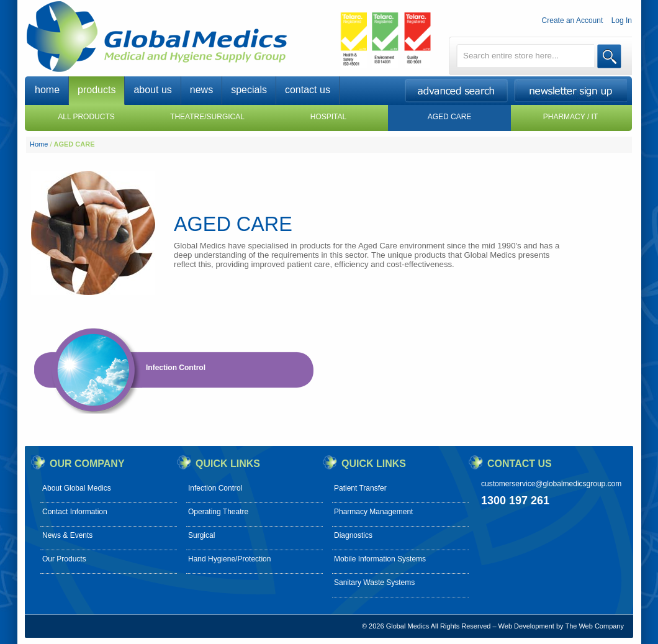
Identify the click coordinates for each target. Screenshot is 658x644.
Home (39, 144)
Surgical (201, 535)
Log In (622, 20)
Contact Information (75, 512)
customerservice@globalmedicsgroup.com (551, 484)
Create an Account (573, 20)
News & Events (67, 535)
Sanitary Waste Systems (374, 583)
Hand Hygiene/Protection (229, 559)
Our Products (64, 559)
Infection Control (176, 368)
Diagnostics (353, 535)
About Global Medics (77, 488)
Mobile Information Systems (380, 559)
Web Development (526, 626)
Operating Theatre (218, 512)
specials (249, 90)
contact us (308, 90)
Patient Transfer (360, 488)
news (201, 90)
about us (152, 90)
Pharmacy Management (373, 512)
